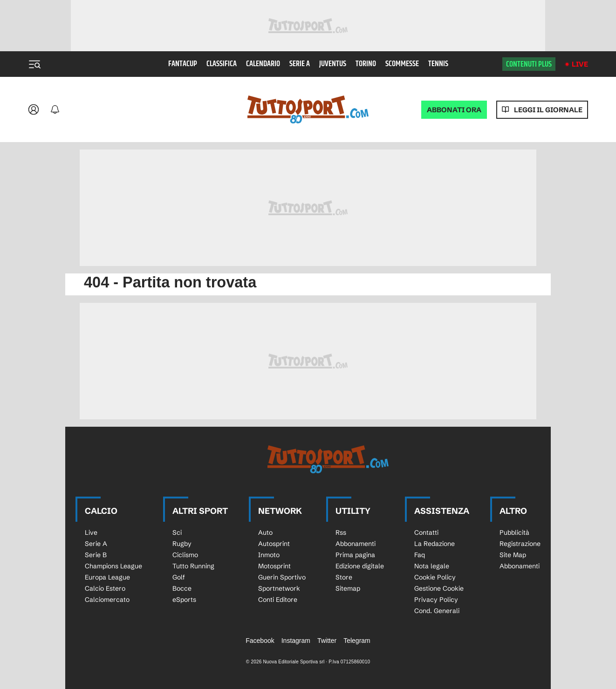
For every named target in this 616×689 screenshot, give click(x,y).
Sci (177, 532)
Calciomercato (107, 600)
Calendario (263, 64)
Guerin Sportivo (282, 577)
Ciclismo (185, 555)
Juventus (333, 64)
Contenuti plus (529, 64)
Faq (420, 555)
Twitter (327, 641)
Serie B (96, 555)
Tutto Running (193, 566)
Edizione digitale (360, 566)
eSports (184, 600)
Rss (341, 532)
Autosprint (274, 544)
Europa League (107, 577)
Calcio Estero (105, 588)
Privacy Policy (436, 600)
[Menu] (34, 64)
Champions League (113, 566)
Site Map (513, 555)
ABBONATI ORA (454, 110)
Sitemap (348, 588)
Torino (366, 64)
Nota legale (432, 566)
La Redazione (435, 544)
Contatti (426, 532)
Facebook (260, 641)
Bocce (182, 588)
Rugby (182, 544)
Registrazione (520, 544)
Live (580, 64)
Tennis (438, 64)
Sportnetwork (279, 588)
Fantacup (183, 64)
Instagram (296, 641)
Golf (179, 577)
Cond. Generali (437, 611)
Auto (265, 532)
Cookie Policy (435, 577)
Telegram (357, 641)
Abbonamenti (356, 544)
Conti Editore (278, 600)
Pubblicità (514, 532)
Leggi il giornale (548, 110)
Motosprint (274, 566)
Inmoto (269, 555)
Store (344, 577)
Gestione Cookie (439, 588)
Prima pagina (355, 555)
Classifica (222, 64)
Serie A (300, 64)
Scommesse (402, 64)
